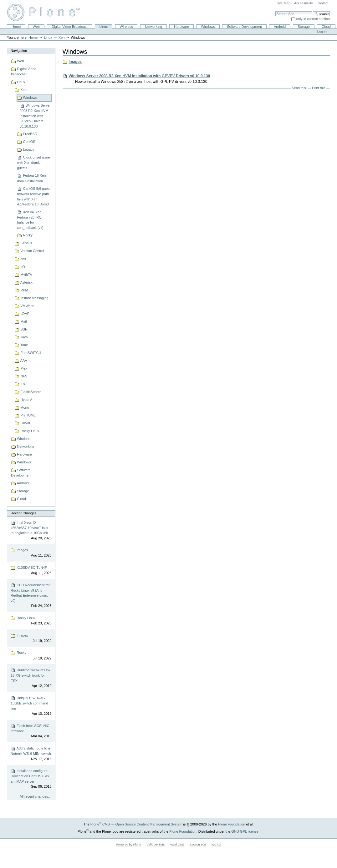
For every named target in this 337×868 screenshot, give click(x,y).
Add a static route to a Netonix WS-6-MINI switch (31, 754)
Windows (208, 27)
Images (31, 553)
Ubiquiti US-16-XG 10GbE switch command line (31, 706)
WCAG (216, 844)
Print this (319, 88)
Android (280, 27)
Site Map (283, 3)
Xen (62, 38)
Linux (104, 27)
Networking (153, 27)
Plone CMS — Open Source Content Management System (136, 824)
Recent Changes (23, 513)
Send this (299, 88)
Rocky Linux (31, 621)
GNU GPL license (245, 831)
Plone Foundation (232, 824)
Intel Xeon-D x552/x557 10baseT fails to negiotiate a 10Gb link (31, 531)
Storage (304, 27)
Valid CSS (177, 844)
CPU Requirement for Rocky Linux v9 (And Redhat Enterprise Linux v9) (31, 596)
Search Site (275, 11)
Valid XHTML (156, 844)
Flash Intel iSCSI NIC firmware (31, 731)
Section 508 (198, 844)
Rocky (31, 656)
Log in (322, 31)
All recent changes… (36, 796)
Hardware (181, 27)
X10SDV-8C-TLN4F (31, 570)
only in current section (313, 19)
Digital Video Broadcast (69, 27)
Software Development (244, 27)
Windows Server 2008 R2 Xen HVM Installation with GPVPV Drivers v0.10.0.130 (139, 76)
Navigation (19, 51)
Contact (322, 3)
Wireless (126, 27)
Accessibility (304, 3)
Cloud (326, 27)
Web (36, 27)
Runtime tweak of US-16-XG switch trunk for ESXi (31, 678)
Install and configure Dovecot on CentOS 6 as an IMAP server (31, 779)
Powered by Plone (128, 844)
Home (16, 27)
